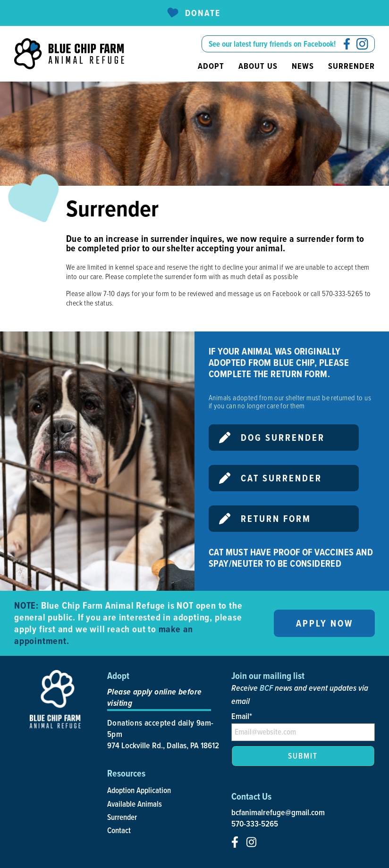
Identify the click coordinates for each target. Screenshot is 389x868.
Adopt (211, 66)
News (303, 66)
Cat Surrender (271, 478)
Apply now (325, 623)
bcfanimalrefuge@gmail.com (278, 812)
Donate (193, 13)
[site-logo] (69, 54)
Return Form (265, 519)
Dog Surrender (272, 438)
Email (242, 716)
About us (258, 66)
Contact (119, 830)
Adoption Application (139, 790)
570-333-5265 (255, 824)
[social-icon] (347, 44)
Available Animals (135, 804)
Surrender (351, 66)
